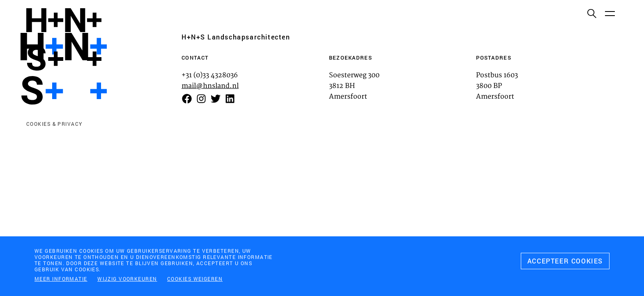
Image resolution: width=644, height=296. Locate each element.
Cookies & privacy (54, 124)
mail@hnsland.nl (210, 86)
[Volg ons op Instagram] (201, 99)
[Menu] (609, 13)
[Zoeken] (591, 13)
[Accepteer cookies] (565, 263)
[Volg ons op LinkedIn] (230, 99)
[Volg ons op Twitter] (216, 99)
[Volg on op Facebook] (187, 99)
